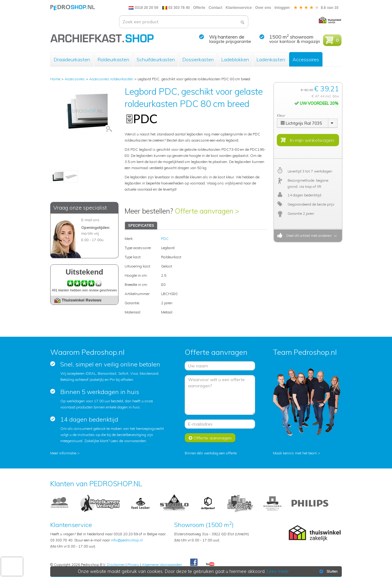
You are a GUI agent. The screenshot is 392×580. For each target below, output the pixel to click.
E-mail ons (90, 220)
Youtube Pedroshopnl (210, 564)
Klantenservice (239, 8)
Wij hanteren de (227, 37)
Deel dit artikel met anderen (308, 235)
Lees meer (278, 571)
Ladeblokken (235, 59)
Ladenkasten (271, 59)
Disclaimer (116, 565)
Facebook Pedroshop (194, 563)
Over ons (263, 8)
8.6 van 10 (316, 8)
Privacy (133, 565)
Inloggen (282, 8)
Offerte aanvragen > (207, 211)
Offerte (199, 8)
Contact (215, 8)
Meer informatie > (65, 453)
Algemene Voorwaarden (162, 565)
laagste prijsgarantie (230, 41)
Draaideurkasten (72, 59)
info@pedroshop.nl (127, 540)
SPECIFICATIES (141, 225)
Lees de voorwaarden (128, 441)
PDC (165, 239)
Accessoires (306, 59)
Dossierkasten (198, 59)
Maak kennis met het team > (297, 453)
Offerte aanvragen (210, 438)
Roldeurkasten (113, 59)
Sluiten (328, 571)
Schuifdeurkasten (156, 59)
